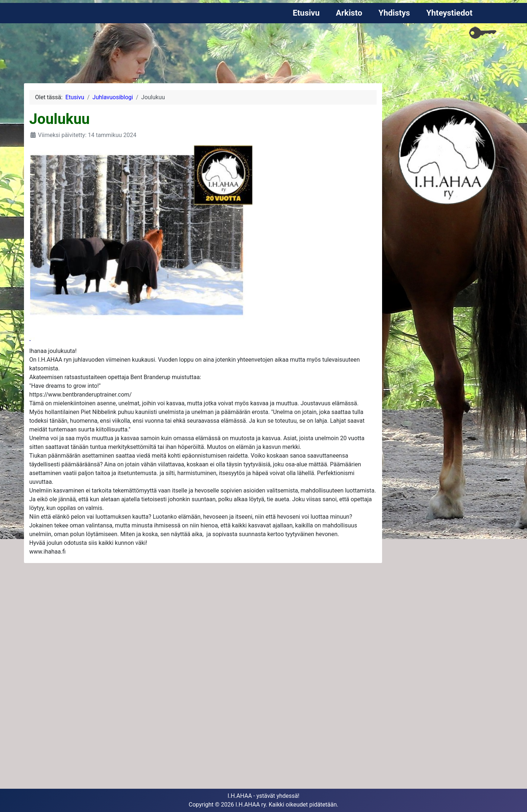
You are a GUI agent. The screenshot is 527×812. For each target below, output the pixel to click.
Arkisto (349, 13)
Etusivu (306, 13)
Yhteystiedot (449, 13)
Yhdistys (394, 13)
